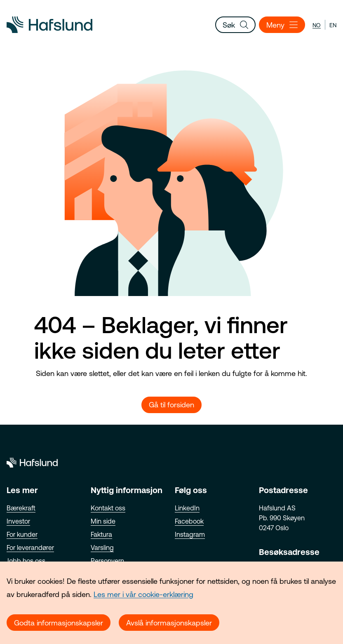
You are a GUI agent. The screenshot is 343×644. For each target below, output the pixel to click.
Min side (103, 521)
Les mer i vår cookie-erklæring (143, 594)
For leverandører (30, 548)
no (317, 25)
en (333, 25)
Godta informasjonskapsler (59, 623)
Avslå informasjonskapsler (169, 623)
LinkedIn (187, 508)
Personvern (107, 561)
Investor (18, 521)
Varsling (102, 548)
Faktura (101, 534)
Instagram (190, 534)
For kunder (22, 534)
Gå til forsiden (171, 405)
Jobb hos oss (26, 561)
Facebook (189, 521)
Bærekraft (21, 508)
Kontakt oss (108, 508)
